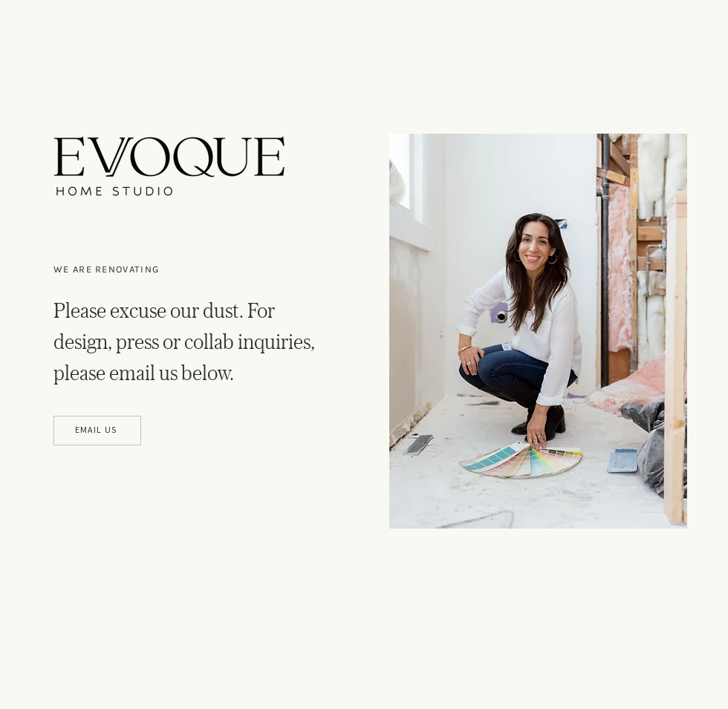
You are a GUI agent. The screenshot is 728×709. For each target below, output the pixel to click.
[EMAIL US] (97, 431)
